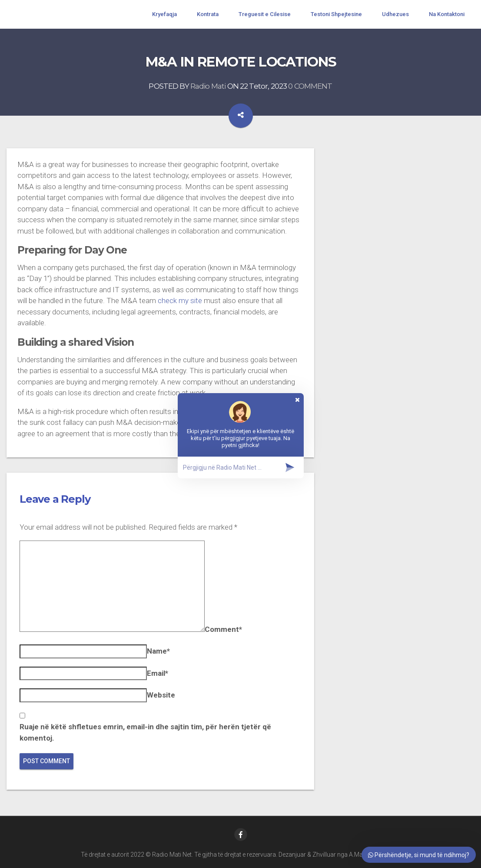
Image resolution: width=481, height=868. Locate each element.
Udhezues (395, 14)
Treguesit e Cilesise (265, 14)
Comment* (223, 629)
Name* (158, 651)
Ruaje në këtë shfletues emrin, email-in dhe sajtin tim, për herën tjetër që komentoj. (145, 732)
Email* (158, 673)
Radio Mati (208, 86)
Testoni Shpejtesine (336, 14)
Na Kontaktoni (447, 14)
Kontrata (208, 14)
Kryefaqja (164, 14)
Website (161, 695)
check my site (180, 300)
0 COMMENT (310, 86)
